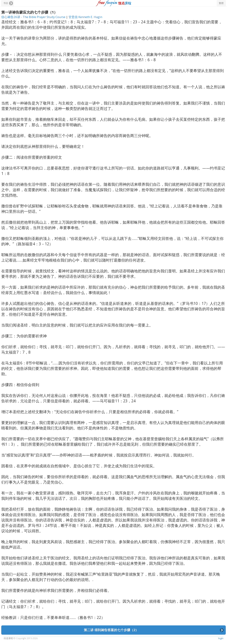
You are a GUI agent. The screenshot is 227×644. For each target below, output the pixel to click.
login (221, 638)
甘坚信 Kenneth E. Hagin (85, 17)
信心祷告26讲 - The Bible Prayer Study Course (34, 17)
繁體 (221, 3)
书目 (6, 3)
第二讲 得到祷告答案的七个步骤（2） (111, 630)
